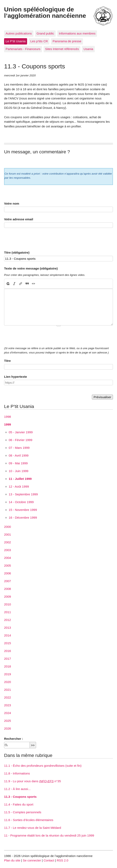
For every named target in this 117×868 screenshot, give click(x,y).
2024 (8, 713)
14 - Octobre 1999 (21, 502)
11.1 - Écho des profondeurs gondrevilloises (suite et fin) (43, 766)
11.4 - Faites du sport (19, 804)
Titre (7, 361)
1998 (8, 417)
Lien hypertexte (15, 377)
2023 (8, 705)
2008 (8, 589)
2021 (8, 690)
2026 (8, 728)
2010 (8, 604)
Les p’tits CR (39, 41)
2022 (8, 697)
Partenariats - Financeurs (23, 49)
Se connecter (32, 860)
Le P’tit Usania (16, 41)
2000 (8, 527)
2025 (8, 721)
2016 (8, 651)
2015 (8, 643)
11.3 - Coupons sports (20, 797)
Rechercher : (14, 739)
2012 (8, 620)
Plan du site (12, 860)
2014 (8, 635)
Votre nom (12, 203)
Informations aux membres (77, 33)
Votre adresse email (19, 219)
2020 (8, 682)
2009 (8, 597)
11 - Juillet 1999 (20, 479)
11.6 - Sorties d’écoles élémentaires (29, 820)
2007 (8, 581)
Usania (88, 49)
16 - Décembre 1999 (23, 518)
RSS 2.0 (62, 860)
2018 (8, 666)
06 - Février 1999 (21, 440)
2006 (8, 573)
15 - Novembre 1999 (23, 510)
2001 (8, 534)
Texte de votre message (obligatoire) (31, 268)
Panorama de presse (67, 41)
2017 (8, 659)
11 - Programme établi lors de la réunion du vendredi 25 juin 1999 (49, 835)
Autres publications (19, 33)
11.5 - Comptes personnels (23, 812)
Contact (49, 860)
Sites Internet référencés (62, 49)
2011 (8, 612)
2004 (8, 558)
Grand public (45, 33)
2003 (8, 550)
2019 (8, 674)
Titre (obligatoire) (17, 252)
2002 (8, 542)
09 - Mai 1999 (18, 463)
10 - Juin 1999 (19, 471)
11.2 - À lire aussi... (17, 789)
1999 (8, 424)
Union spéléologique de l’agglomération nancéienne (45, 12)
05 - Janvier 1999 (21, 432)
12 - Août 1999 (19, 486)
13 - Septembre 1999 (23, 494)
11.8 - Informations (17, 773)
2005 (8, 565)
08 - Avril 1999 (19, 455)
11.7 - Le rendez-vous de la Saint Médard (33, 828)
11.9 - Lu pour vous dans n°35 (33, 781)
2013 (8, 628)
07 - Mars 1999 (19, 448)
